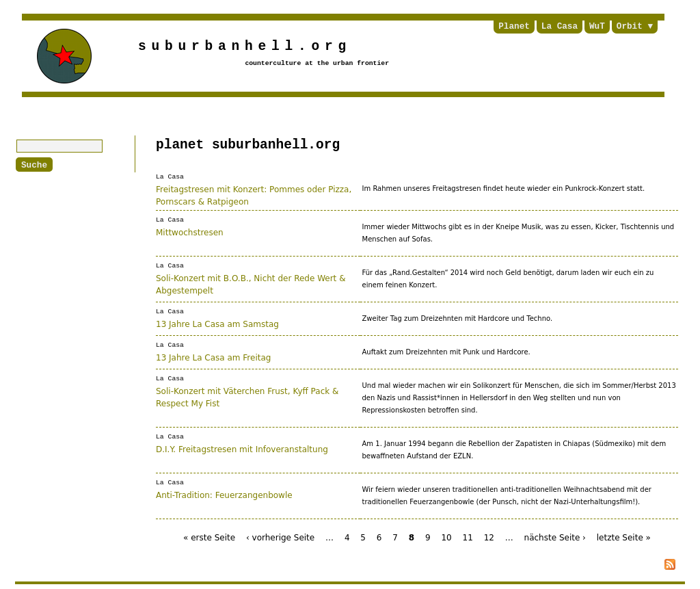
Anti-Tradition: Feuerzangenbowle (224, 494)
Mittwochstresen (190, 231)
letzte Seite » (624, 537)
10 (446, 537)
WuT (597, 27)
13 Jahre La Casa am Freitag (213, 356)
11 (468, 537)
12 (489, 537)
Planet (514, 27)
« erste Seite (209, 537)
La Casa (560, 27)
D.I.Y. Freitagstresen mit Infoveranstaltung (242, 448)
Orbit (630, 27)
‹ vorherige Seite (280, 537)
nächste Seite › (555, 537)
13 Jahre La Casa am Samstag (217, 323)
